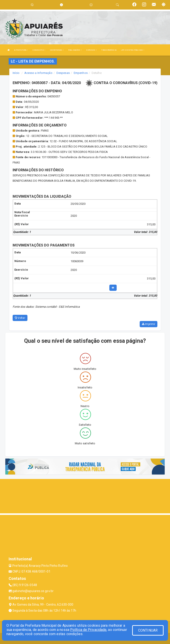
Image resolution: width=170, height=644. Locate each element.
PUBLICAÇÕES (75, 50)
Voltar (20, 318)
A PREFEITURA (21, 50)
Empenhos (81, 73)
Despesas (63, 73)
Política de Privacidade (88, 630)
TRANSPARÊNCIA (109, 50)
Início (16, 73)
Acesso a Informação (38, 73)
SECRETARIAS (57, 50)
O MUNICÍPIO (39, 50)
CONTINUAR (148, 630)
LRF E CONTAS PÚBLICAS (133, 50)
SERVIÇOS (91, 50)
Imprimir (149, 324)
